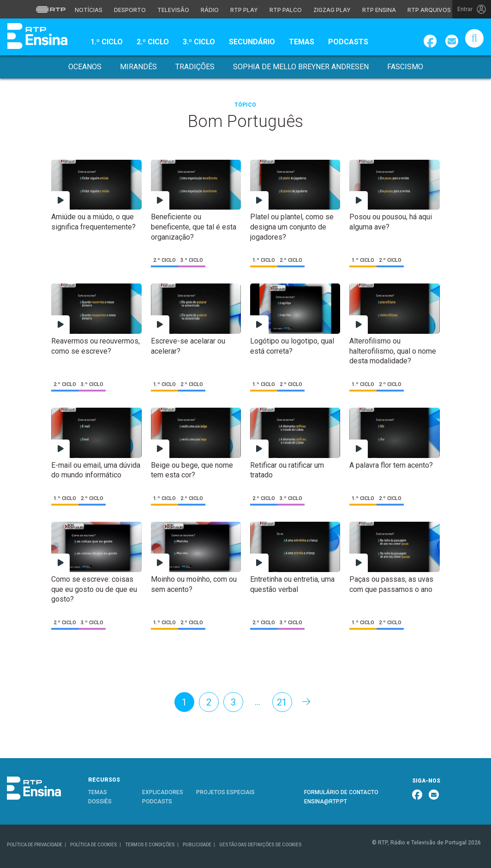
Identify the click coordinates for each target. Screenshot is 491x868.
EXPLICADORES (163, 792)
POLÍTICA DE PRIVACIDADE (35, 845)
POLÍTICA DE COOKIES (94, 845)
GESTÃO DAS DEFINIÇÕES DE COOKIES (260, 845)
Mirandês (138, 67)
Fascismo (405, 67)
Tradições (195, 67)
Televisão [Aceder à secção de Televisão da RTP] (173, 10)
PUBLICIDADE (197, 845)
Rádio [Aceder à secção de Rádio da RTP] (210, 10)
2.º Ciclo (153, 42)
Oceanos (85, 67)
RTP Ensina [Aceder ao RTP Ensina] (379, 10)
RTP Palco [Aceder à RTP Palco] (286, 10)
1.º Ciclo (107, 42)
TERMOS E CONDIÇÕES (150, 845)
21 (282, 702)
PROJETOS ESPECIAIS (225, 792)
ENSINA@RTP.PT (326, 802)
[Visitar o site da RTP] (51, 9)
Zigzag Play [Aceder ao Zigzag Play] (332, 10)
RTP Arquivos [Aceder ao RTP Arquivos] (429, 10)
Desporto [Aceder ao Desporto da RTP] (130, 10)
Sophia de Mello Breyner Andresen (301, 67)
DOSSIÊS (100, 802)
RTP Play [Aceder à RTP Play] (244, 10)
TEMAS (98, 792)
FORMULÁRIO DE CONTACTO (341, 792)
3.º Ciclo (199, 42)
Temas (302, 42)
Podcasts (348, 42)
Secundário (252, 42)
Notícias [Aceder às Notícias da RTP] (89, 10)
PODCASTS (157, 802)
